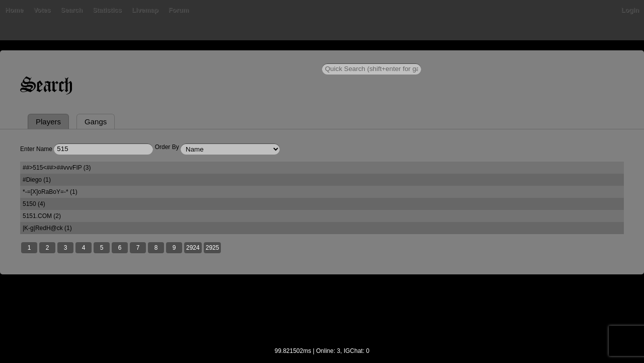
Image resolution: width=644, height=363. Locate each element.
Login (630, 10)
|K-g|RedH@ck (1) (47, 228)
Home (14, 10)
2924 (193, 248)
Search (72, 10)
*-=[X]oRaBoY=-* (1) (50, 192)
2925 (213, 248)
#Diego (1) (37, 180)
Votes (42, 10)
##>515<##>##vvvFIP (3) (57, 168)
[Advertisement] (322, 317)
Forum (179, 10)
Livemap (145, 10)
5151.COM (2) (42, 216)
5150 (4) (34, 204)
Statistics (107, 10)
